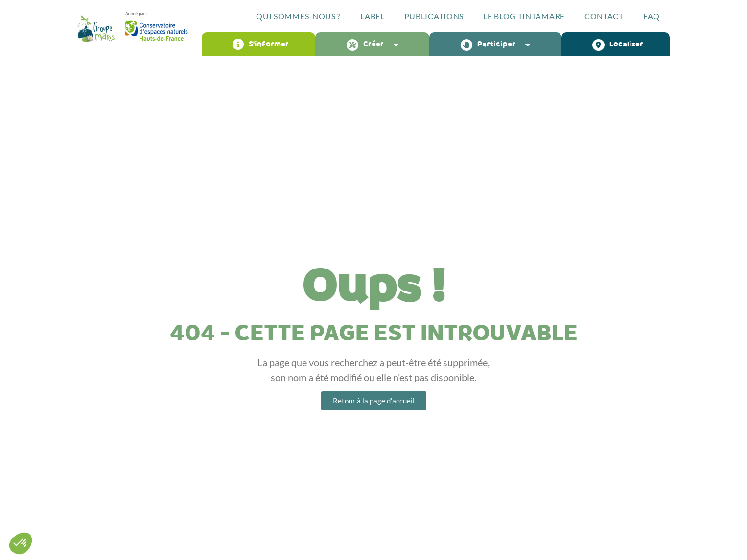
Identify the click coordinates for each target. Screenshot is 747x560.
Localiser (618, 44)
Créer (375, 45)
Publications (434, 16)
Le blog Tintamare (524, 16)
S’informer (261, 44)
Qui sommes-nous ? (298, 16)
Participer (498, 45)
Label (373, 16)
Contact (604, 16)
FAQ (652, 16)
